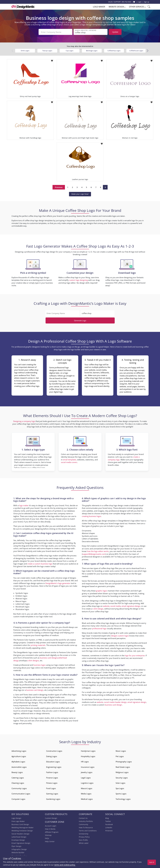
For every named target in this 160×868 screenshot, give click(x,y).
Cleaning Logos (18, 782)
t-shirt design (98, 608)
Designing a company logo (24, 421)
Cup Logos (70, 50)
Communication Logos (21, 793)
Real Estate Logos (123, 767)
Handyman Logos (88, 750)
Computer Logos (18, 799)
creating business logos (91, 516)
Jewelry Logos (87, 772)
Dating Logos (52, 756)
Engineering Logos (54, 767)
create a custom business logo (40, 563)
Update (115, 32)
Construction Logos (54, 750)
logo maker (24, 505)
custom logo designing (78, 280)
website (106, 606)
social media (116, 606)
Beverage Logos (92, 50)
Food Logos (51, 788)
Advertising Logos (19, 750)
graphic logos (102, 590)
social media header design (115, 702)
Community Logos (19, 788)
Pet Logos (120, 756)
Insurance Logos (88, 767)
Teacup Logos (47, 50)
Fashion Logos (52, 772)
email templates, (70, 459)
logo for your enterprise (135, 655)
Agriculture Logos (19, 756)
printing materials (38, 645)
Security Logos (122, 777)
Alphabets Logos (18, 761)
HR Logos (85, 761)
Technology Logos (123, 799)
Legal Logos (86, 777)
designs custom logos (120, 635)
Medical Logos (87, 799)
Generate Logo (80, 320)
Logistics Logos (87, 782)
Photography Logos (124, 761)
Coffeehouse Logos (136, 50)
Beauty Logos (17, 772)
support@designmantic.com (94, 554)
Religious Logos (122, 772)
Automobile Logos (19, 767)
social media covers (69, 462)
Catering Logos (18, 777)
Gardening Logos (53, 799)
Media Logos (86, 793)
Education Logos (53, 761)
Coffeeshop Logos (114, 50)
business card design (35, 690)
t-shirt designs (33, 660)
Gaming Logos (52, 793)
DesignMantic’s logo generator (58, 583)
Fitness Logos (52, 782)
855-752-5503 (126, 2)
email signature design (131, 606)
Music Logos (121, 750)
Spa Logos (120, 788)
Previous (59, 187)
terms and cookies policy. (65, 865)
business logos (39, 664)
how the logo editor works (98, 551)
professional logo (99, 628)
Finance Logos (52, 777)
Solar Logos (120, 782)
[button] (148, 50)
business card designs (49, 657)
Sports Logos (121, 793)
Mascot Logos (87, 788)
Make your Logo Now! (80, 194)
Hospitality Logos (88, 756)
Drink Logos (25, 50)
